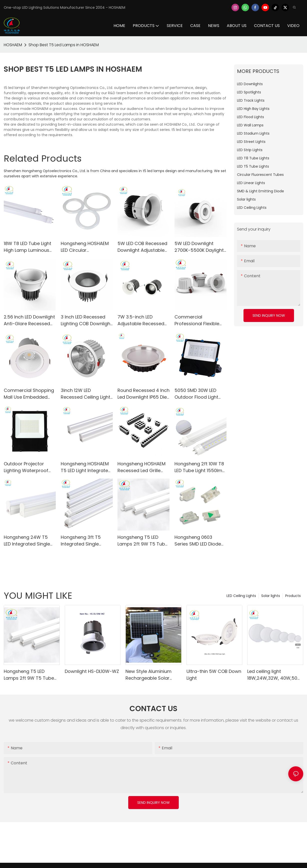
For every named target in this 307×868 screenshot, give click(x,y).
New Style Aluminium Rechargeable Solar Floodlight (148, 675)
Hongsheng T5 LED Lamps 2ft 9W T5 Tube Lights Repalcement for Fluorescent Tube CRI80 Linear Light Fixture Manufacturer (143, 541)
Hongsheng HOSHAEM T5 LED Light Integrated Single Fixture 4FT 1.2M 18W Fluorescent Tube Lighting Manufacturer (86, 467)
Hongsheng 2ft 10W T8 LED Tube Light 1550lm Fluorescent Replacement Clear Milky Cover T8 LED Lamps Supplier (199, 467)
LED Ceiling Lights (241, 596)
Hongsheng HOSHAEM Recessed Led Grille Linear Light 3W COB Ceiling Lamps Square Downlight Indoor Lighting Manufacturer (142, 467)
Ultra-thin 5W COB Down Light (214, 675)
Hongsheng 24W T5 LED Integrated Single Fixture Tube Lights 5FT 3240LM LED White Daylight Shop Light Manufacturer (29, 541)
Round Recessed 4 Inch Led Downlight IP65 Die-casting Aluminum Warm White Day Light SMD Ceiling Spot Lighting (143, 394)
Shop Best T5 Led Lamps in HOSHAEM (64, 45)
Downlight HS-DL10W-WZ (92, 671)
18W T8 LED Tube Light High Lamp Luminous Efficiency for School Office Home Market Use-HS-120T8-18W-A (28, 247)
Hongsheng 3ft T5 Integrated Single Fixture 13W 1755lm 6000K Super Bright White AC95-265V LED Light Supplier (85, 541)
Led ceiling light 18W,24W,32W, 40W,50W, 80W (275, 675)
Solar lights (271, 596)
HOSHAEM (13, 45)
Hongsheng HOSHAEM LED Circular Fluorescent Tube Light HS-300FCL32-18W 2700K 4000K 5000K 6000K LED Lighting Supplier (86, 247)
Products (293, 596)
